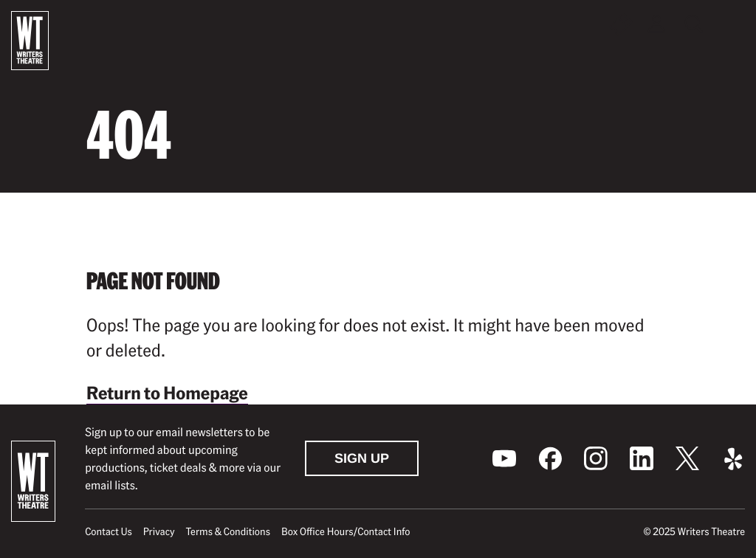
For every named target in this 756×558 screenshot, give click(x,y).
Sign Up (362, 458)
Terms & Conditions (228, 531)
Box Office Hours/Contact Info (346, 531)
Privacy (159, 531)
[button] (733, 24)
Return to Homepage (167, 392)
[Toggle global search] (695, 24)
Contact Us (108, 531)
